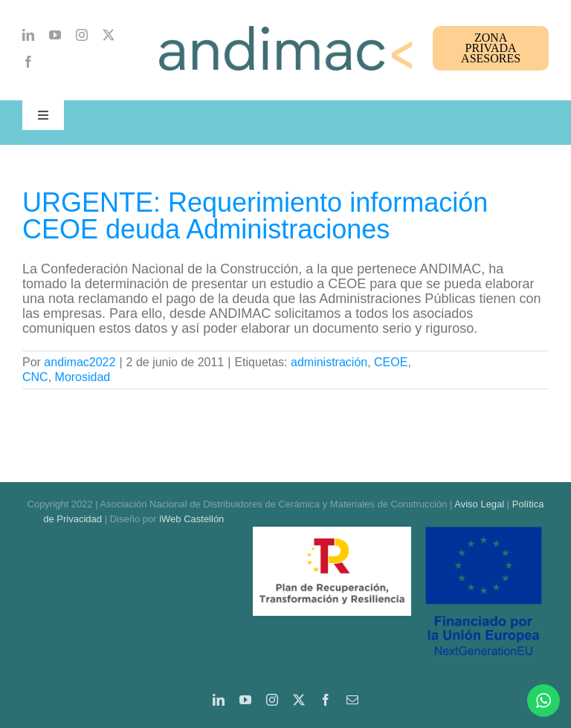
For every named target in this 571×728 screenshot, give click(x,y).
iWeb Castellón (191, 519)
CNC (35, 377)
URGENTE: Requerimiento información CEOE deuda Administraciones (255, 216)
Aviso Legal (479, 504)
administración (329, 362)
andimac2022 (80, 362)
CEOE (391, 362)
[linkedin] (28, 35)
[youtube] (55, 35)
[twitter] (109, 35)
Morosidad (83, 377)
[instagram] (82, 35)
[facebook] (28, 62)
